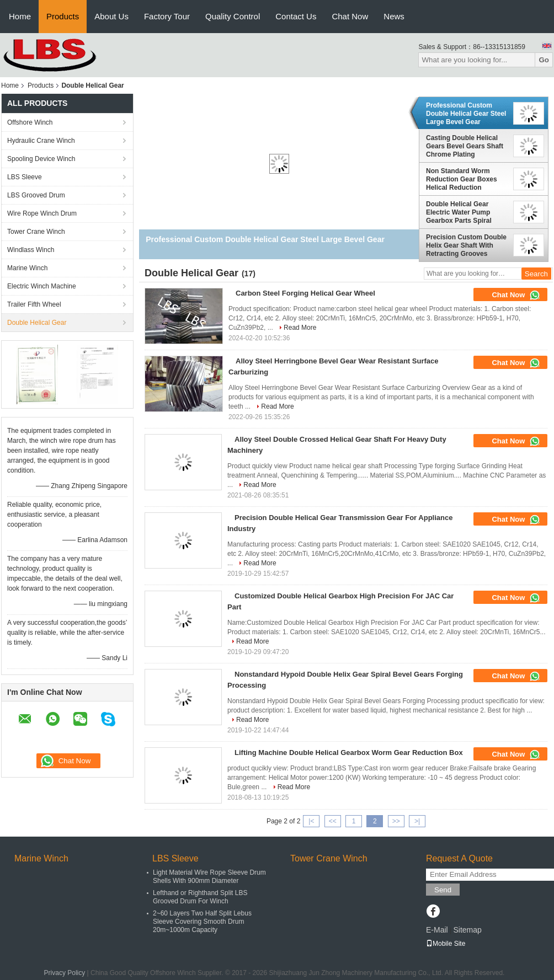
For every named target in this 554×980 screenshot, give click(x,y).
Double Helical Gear (37, 323)
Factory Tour (167, 16)
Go (544, 60)
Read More (300, 328)
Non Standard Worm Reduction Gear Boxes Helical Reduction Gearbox (462, 179)
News (394, 16)
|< (311, 821)
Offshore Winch (30, 122)
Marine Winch (27, 268)
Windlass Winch (31, 250)
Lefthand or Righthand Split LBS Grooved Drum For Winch (200, 897)
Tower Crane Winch (36, 232)
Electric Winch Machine (42, 286)
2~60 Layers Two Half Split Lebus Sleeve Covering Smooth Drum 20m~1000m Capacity (202, 922)
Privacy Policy (65, 973)
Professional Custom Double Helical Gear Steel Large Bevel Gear (466, 114)
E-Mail (437, 930)
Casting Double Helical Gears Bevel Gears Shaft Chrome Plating (465, 146)
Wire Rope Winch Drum (42, 213)
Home (20, 16)
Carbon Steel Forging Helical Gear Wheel (305, 293)
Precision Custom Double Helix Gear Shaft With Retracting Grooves (466, 245)
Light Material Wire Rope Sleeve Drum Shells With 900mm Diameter (209, 877)
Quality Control (233, 16)
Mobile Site (446, 944)
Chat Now (350, 16)
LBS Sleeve (25, 177)
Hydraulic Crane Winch (41, 141)
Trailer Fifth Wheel (34, 304)
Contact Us (296, 16)
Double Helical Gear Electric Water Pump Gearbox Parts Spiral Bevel (459, 212)
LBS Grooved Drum (36, 195)
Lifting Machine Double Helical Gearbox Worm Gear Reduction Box (349, 753)
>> (396, 821)
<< (333, 821)
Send (443, 890)
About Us (111, 16)
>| (417, 821)
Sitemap (467, 930)
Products (63, 16)
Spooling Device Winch (41, 159)
